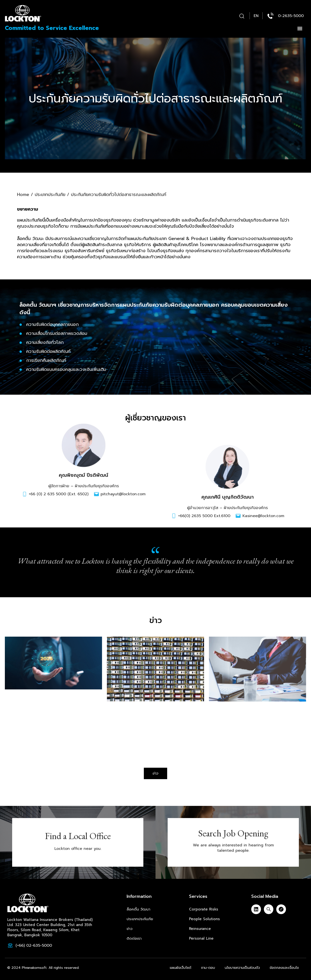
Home (23, 189)
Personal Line (201, 938)
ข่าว (130, 929)
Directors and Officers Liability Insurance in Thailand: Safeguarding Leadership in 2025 (255, 710)
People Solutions (204, 919)
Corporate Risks (204, 909)
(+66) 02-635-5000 (34, 945)
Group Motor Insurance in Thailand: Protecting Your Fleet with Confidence (148, 710)
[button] (242, 16)
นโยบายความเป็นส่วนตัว (242, 968)
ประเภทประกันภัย (50, 189)
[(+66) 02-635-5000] (10, 945)
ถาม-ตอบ (208, 968)
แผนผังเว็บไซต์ (181, 968)
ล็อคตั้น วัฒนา (138, 909)
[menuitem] (256, 16)
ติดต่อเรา (134, 938)
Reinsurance (200, 929)
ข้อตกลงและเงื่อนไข (284, 968)
